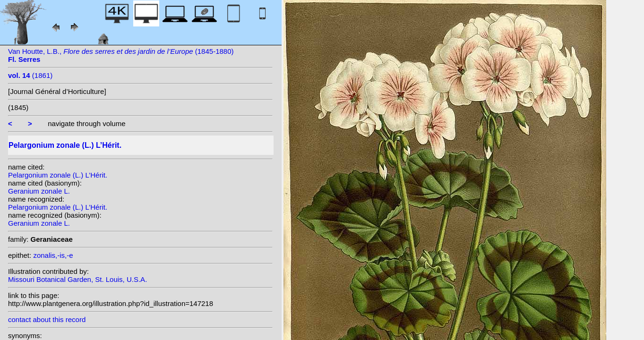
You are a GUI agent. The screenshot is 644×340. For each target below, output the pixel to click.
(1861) (30, 75)
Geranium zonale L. (39, 191)
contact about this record (47, 319)
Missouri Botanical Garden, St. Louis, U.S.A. (77, 279)
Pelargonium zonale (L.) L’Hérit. (58, 175)
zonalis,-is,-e (53, 255)
